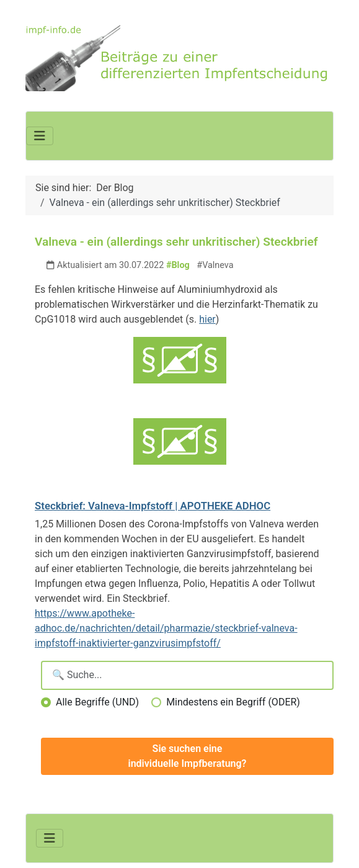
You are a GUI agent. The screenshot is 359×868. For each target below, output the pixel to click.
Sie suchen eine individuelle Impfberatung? (188, 756)
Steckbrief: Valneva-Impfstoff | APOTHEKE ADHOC (153, 506)
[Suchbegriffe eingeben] (187, 675)
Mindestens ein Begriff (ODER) (233, 702)
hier (207, 319)
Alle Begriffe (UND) (97, 702)
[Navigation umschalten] (40, 136)
